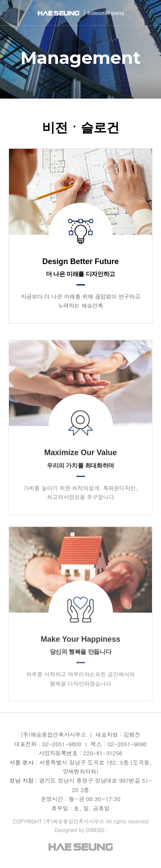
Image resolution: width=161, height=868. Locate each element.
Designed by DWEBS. (80, 830)
